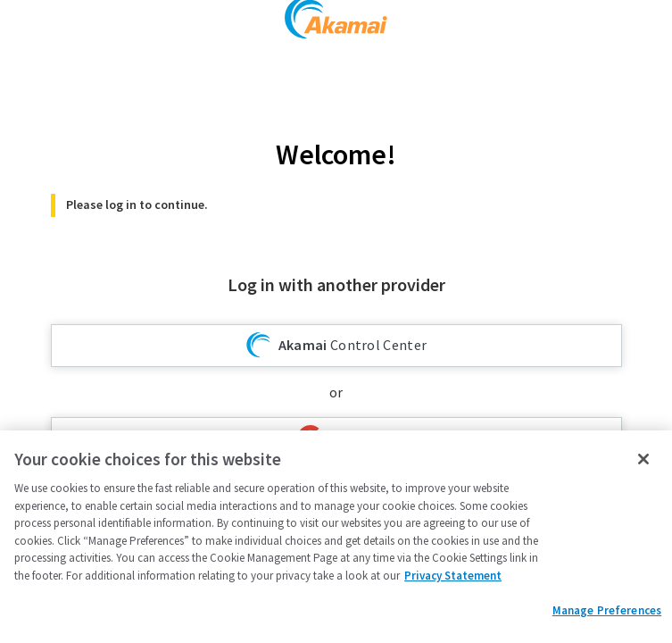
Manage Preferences (607, 610)
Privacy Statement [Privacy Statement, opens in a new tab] (453, 576)
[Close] (643, 459)
